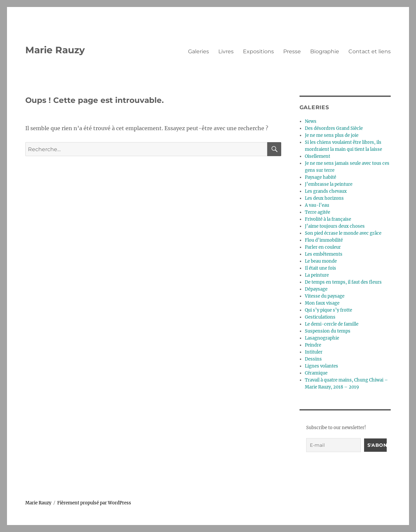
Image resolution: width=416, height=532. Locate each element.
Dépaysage (316, 289)
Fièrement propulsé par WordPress (94, 503)
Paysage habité (320, 177)
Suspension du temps (328, 331)
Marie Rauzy (55, 50)
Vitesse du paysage (325, 296)
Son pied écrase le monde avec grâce (343, 233)
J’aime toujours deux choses (335, 226)
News (311, 121)
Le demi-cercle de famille (332, 324)
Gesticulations (320, 317)
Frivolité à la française (328, 219)
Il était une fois (320, 268)
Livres (226, 51)
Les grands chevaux (326, 191)
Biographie (325, 51)
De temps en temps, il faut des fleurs (343, 282)
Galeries (199, 51)
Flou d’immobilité (324, 240)
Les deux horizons (324, 198)
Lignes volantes (321, 366)
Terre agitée (317, 212)
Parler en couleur (323, 247)
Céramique (316, 373)
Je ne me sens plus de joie (332, 135)
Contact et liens (370, 51)
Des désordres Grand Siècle (334, 128)
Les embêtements (324, 254)
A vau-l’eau (317, 205)
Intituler (314, 352)
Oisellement (317, 156)
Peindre (313, 345)
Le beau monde (321, 261)
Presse (292, 51)
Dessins (313, 359)
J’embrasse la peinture (329, 184)
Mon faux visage (322, 303)
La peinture (317, 275)
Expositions (258, 51)
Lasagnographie (322, 338)
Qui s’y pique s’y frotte (328, 310)
